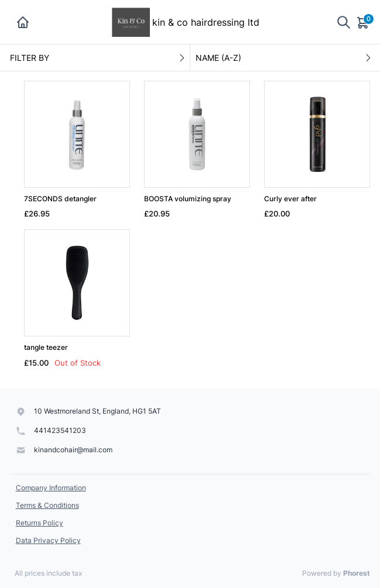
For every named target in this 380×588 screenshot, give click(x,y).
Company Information (51, 488)
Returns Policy (40, 523)
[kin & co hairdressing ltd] (131, 21)
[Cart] (364, 22)
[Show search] (344, 22)
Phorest (357, 573)
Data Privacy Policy (48, 540)
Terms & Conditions (47, 505)
